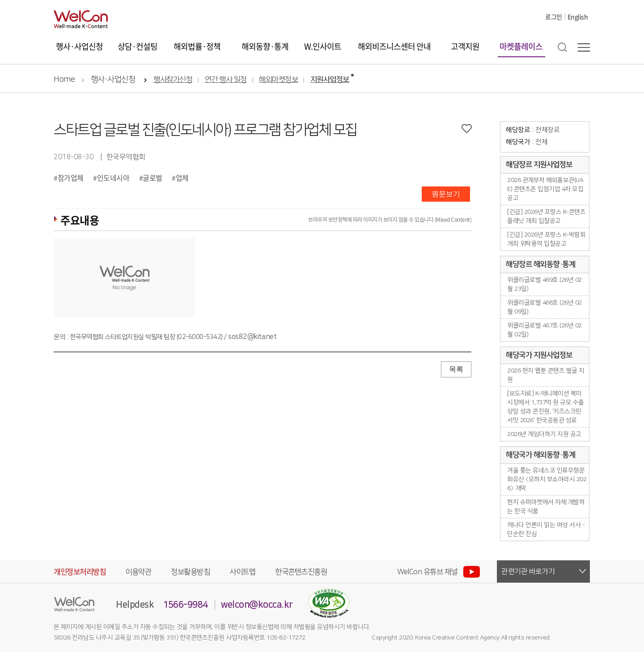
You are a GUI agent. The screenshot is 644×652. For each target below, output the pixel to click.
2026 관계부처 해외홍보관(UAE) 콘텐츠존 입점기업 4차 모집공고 (545, 189)
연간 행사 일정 (226, 80)
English (578, 17)
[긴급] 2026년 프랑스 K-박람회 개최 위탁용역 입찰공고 (546, 239)
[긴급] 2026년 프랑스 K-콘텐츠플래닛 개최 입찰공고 (546, 216)
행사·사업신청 (79, 46)
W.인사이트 (323, 46)
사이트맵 (242, 572)
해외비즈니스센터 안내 (394, 46)
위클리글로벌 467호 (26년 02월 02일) (544, 330)
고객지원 (465, 46)
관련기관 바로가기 (528, 572)
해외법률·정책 (197, 46)
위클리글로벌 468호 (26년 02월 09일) (544, 307)
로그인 (554, 17)
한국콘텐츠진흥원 (301, 572)
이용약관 (138, 572)
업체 (182, 178)
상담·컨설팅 (138, 46)
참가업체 (71, 178)
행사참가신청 (173, 80)
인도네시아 (113, 178)
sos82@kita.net (252, 337)
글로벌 (153, 178)
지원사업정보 (330, 80)
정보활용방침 (190, 572)
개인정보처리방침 (80, 572)
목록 (456, 369)
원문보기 (446, 194)
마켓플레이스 (521, 46)
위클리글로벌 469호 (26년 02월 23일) (544, 284)
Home (64, 80)
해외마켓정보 (278, 80)
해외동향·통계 (265, 46)
